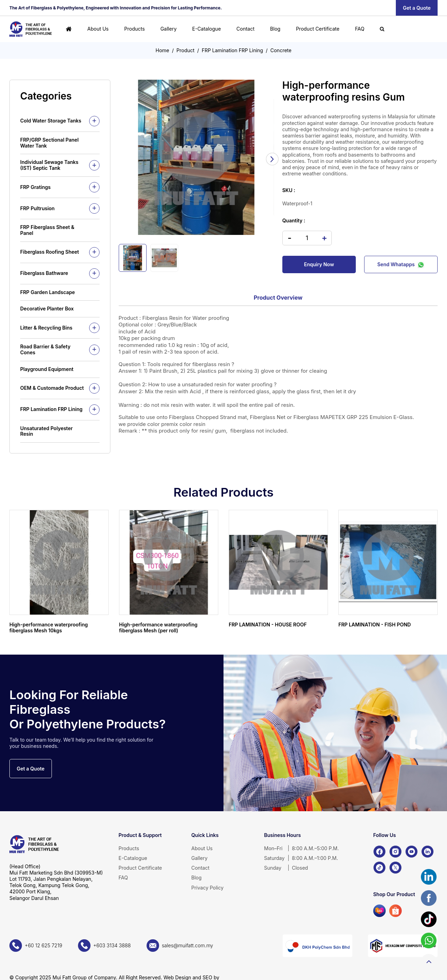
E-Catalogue (206, 29)
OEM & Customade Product (52, 388)
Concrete (281, 50)
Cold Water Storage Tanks (51, 121)
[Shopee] (395, 911)
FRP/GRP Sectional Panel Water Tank (49, 143)
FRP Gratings (36, 187)
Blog (275, 29)
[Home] (69, 29)
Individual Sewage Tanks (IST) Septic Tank (49, 165)
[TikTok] (379, 868)
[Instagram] (395, 852)
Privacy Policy (208, 888)
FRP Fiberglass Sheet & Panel (47, 230)
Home (162, 50)
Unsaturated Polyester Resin (46, 431)
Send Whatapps (401, 264)
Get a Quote (417, 8)
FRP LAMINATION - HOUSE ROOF (268, 625)
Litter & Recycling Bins (46, 328)
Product (186, 50)
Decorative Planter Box (47, 309)
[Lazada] (379, 911)
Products (135, 29)
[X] (395, 868)
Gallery (169, 29)
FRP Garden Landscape (48, 292)
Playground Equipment (47, 369)
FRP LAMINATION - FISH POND (375, 625)
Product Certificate (318, 29)
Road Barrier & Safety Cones (45, 349)
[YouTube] (411, 852)
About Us (98, 29)
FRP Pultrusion (37, 208)
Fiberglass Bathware (44, 273)
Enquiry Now (319, 264)
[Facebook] (379, 852)
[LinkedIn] (428, 852)
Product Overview (278, 298)
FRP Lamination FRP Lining (232, 50)
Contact (245, 29)
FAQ (360, 29)
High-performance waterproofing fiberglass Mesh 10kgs (49, 627)
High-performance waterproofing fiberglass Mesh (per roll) (158, 627)
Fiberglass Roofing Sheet (50, 252)
